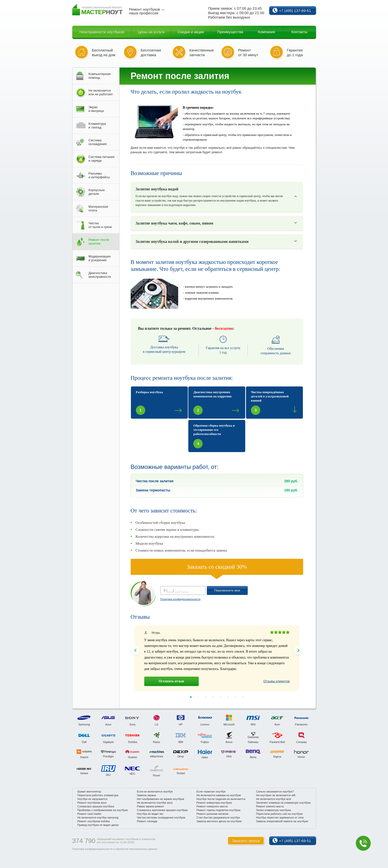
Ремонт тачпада (147, 821)
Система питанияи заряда (102, 159)
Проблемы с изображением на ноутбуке (103, 810)
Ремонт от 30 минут (248, 52)
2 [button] (198, 697)
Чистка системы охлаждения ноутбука (161, 817)
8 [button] (243, 697)
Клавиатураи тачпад (97, 126)
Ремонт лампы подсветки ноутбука (218, 810)
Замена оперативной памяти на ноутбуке (282, 821)
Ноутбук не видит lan (150, 814)
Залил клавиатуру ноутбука (274, 810)
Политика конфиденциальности (180, 599)
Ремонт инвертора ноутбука (214, 803)
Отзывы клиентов (276, 681)
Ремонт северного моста (212, 806)
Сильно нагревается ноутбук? (275, 791)
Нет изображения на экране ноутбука (160, 799)
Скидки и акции (191, 32)
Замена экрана (146, 795)
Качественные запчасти (202, 52)
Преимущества (230, 32)
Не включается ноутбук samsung (98, 817)
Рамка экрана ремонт (150, 806)
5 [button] (220, 697)
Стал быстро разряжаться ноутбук (218, 817)
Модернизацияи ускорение (100, 258)
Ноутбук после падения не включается (221, 799)
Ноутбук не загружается (93, 799)
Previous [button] (135, 650)
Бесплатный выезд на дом (103, 52)
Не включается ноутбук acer (274, 799)
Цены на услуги (151, 32)
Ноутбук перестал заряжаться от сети (280, 817)
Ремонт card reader (89, 814)
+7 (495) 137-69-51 (295, 11)
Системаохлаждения (98, 142)
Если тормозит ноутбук (211, 791)
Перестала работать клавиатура (98, 795)
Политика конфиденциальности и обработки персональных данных (115, 849)
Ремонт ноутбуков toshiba (94, 821)
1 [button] (191, 697)
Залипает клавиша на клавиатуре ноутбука (283, 803)
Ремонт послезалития (99, 242)
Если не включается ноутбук (155, 791)
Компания (266, 32)
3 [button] (206, 697)
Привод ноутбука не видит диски (98, 825)
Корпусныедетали (97, 192)
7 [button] (235, 697)
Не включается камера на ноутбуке (219, 795)
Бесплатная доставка (151, 52)
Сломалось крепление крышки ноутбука (162, 810)
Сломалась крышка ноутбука (96, 806)
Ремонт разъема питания (212, 814)
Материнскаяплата (98, 208)
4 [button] (213, 697)
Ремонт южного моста (270, 806)
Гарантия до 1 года (295, 52)
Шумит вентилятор (89, 791)
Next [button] (299, 650)
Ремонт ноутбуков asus (92, 803)
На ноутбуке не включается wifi (276, 795)
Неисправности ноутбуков (102, 32)
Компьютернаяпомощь (100, 76)
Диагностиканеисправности (100, 275)
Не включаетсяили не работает (101, 92)
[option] (217, 658)
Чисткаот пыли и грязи (100, 225)
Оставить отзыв (171, 681)
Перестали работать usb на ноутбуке (279, 814)
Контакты (300, 32)
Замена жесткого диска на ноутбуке (219, 821)
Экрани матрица (96, 109)
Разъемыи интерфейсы (99, 175)
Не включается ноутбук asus (155, 803)
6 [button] (228, 697)
